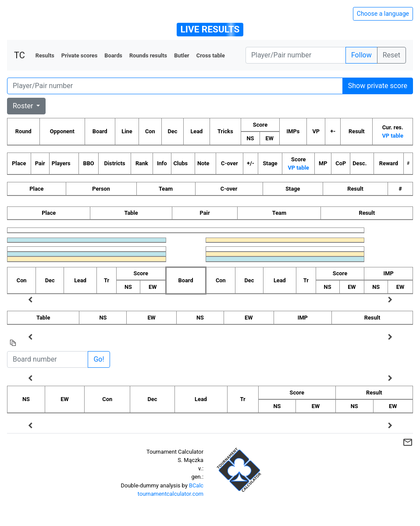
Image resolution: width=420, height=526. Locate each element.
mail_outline (408, 442)
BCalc (196, 485)
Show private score (378, 86)
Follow (361, 55)
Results (45, 55)
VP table (392, 136)
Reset (392, 55)
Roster (24, 106)
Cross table (211, 55)
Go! (99, 359)
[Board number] (48, 359)
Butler (182, 55)
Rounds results (148, 55)
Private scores (80, 55)
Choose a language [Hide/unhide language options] (383, 14)
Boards (113, 55)
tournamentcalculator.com (171, 494)
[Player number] (296, 55)
